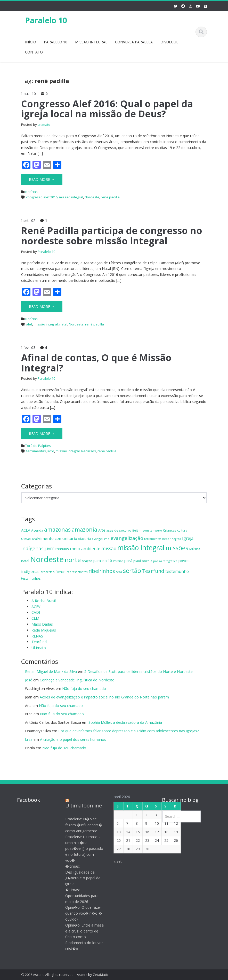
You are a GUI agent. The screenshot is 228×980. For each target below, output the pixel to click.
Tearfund (39, 642)
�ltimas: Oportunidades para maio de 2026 (78, 896)
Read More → (42, 179)
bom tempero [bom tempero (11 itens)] (152, 531)
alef (29, 324)
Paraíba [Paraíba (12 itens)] (118, 561)
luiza (29, 739)
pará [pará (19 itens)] (128, 561)
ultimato (44, 125)
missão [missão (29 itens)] (109, 548)
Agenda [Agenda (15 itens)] (37, 530)
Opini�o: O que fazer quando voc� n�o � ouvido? (79, 913)
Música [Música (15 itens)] (195, 549)
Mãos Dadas (42, 624)
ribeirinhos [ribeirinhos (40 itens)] (102, 571)
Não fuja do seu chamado (84, 689)
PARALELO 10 (56, 42)
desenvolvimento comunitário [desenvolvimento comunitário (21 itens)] (49, 538)
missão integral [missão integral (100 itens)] (141, 547)
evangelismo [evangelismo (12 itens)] (101, 539)
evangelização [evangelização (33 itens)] (127, 538)
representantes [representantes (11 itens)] (77, 572)
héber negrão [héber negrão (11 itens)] (172, 539)
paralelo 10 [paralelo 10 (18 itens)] (103, 561)
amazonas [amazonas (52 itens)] (57, 529)
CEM (35, 618)
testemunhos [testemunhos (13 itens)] (31, 578)
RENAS (37, 636)
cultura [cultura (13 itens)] (182, 530)
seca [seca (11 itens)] (119, 572)
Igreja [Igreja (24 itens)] (188, 538)
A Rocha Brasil (44, 601)
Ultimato (39, 648)
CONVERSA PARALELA (134, 42)
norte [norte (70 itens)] (73, 560)
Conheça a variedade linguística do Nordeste (77, 680)
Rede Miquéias (44, 630)
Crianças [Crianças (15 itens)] (170, 530)
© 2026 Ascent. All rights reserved (47, 975)
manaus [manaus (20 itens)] (62, 549)
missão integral (71, 197)
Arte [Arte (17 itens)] (102, 530)
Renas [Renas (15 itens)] (61, 572)
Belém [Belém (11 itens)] (137, 531)
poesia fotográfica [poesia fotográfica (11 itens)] (165, 561)
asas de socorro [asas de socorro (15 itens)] (119, 530)
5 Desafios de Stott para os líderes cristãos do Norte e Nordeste (139, 671)
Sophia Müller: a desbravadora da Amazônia (125, 722)
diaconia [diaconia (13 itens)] (84, 539)
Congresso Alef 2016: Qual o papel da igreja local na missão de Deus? (107, 109)
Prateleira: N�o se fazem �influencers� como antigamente (79, 825)
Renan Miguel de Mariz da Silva (51, 671)
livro (51, 451)
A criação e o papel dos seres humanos (73, 739)
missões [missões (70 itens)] (177, 548)
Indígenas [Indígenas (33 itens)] (32, 548)
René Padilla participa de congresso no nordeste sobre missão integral (112, 236)
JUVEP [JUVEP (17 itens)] (50, 549)
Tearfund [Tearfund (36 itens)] (153, 571)
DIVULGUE (169, 42)
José (29, 680)
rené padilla (110, 197)
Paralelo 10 (46, 20)
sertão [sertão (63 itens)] (132, 571)
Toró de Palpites (38, 446)
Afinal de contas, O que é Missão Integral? (96, 363)
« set (113, 861)
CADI (36, 612)
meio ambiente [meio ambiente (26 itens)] (85, 549)
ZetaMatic (101, 975)
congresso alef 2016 (42, 197)
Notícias (31, 192)
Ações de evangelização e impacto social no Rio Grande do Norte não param (104, 697)
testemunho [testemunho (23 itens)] (177, 571)
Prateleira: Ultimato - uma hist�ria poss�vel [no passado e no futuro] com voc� (80, 849)
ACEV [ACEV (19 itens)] (26, 530)
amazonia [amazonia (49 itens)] (84, 529)
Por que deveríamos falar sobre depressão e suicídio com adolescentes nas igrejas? (128, 731)
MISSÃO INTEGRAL (91, 42)
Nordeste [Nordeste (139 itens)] (47, 559)
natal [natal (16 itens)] (25, 561)
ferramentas (36, 451)
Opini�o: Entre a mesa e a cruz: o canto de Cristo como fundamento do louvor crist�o (80, 937)
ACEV (36, 607)
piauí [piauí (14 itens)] (137, 561)
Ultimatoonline (79, 806)
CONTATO (34, 52)
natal (63, 324)
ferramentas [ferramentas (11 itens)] (153, 539)
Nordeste (92, 197)
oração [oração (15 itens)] (87, 561)
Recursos (89, 451)
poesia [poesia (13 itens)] (147, 561)
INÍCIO (31, 42)
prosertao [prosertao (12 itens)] (48, 572)
